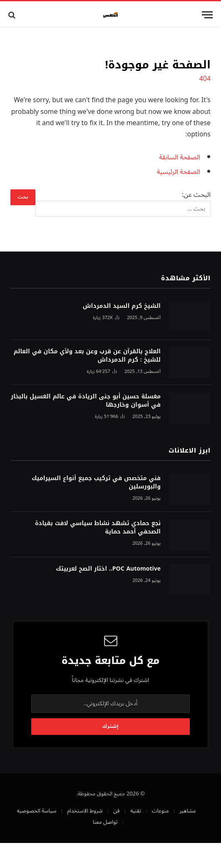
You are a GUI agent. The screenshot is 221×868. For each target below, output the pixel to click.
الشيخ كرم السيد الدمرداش (122, 306)
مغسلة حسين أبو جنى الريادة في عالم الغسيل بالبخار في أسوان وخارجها (86, 401)
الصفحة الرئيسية (179, 172)
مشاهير (187, 811)
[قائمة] (207, 15)
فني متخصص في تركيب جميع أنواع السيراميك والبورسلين (96, 482)
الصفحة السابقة (180, 157)
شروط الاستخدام (85, 811)
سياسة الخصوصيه (37, 811)
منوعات (160, 811)
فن (116, 811)
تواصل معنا (105, 822)
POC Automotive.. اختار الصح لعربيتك (108, 569)
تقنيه (136, 811)
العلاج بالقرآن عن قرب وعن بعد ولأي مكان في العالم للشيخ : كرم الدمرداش (87, 356)
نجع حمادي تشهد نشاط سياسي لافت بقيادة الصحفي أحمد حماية (98, 527)
